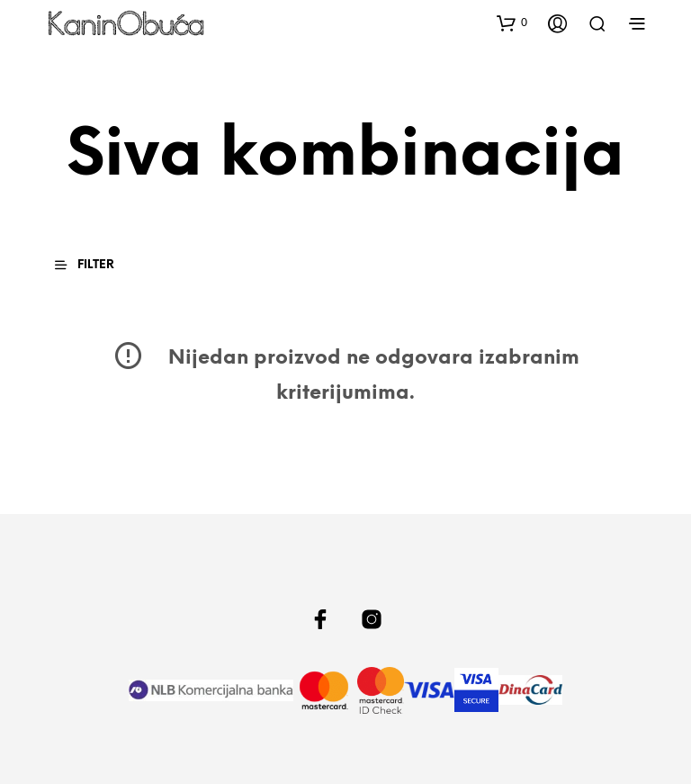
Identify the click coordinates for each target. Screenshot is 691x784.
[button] (512, 23)
